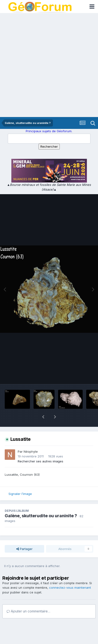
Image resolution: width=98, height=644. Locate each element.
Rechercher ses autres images (40, 449)
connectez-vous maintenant (70, 575)
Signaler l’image (20, 481)
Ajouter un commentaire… (28, 599)
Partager (24, 536)
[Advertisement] (49, 65)
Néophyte (31, 439)
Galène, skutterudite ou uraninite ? (41, 503)
